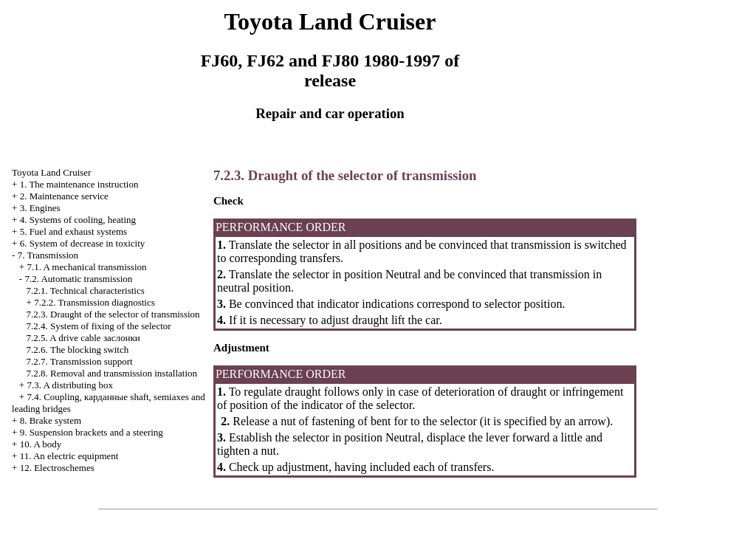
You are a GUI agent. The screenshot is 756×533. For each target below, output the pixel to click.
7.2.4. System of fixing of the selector (99, 326)
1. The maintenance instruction (79, 184)
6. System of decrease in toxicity (83, 243)
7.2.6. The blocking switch (78, 350)
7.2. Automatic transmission (78, 279)
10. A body (41, 444)
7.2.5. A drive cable (83, 338)
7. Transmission (48, 255)
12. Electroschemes (57, 468)
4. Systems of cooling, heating (78, 220)
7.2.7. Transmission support (80, 361)
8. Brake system (51, 420)
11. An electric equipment (69, 456)
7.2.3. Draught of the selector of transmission (113, 314)
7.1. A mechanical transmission (86, 267)
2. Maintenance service (64, 196)
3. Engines (40, 208)
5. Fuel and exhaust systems (74, 231)
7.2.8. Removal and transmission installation (112, 373)
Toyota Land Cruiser (51, 172)
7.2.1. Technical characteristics (86, 290)
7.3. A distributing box (70, 385)
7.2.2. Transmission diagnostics (94, 302)
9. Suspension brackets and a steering (92, 432)
